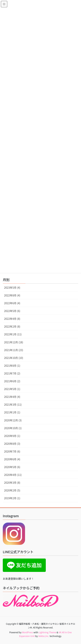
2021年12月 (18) (14, 342)
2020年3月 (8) (12, 483)
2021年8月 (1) (12, 366)
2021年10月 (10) (14, 358)
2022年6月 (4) (12, 303)
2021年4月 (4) (12, 397)
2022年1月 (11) (13, 334)
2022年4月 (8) (12, 319)
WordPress (27, 632)
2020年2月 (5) (12, 490)
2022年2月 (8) (12, 326)
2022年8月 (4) (12, 295)
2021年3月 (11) (13, 404)
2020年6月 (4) (12, 459)
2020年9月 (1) (12, 436)
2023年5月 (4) (12, 288)
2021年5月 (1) (12, 389)
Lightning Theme (47, 632)
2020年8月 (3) (12, 444)
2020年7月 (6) (12, 451)
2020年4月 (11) (13, 475)
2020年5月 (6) (12, 467)
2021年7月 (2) (12, 373)
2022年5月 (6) (12, 311)
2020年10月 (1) (13, 428)
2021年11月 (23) (14, 350)
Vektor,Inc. (44, 636)
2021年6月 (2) (12, 381)
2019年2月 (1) (12, 498)
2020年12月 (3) (13, 420)
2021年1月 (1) (12, 412)
